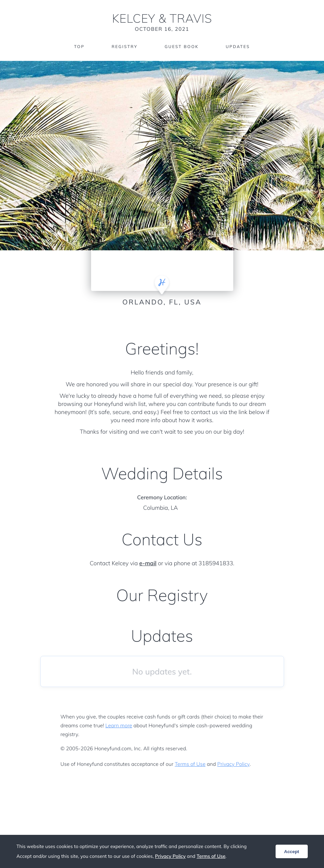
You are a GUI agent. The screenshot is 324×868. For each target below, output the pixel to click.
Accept (291, 852)
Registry (125, 47)
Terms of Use (190, 764)
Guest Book (181, 47)
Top (79, 47)
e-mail (148, 563)
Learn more (119, 725)
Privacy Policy (233, 764)
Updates (238, 47)
